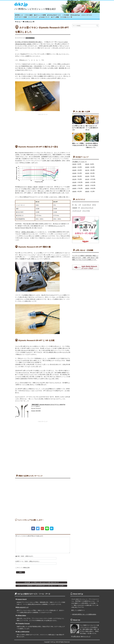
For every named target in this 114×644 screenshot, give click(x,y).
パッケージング (77, 211)
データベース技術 (21, 17)
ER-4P (35, 187)
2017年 (87, 170)
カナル (94, 205)
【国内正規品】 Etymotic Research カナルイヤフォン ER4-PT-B (48, 405)
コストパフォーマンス (87, 208)
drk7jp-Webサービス (54, 15)
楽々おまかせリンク (23, 607)
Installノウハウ (44, 17)
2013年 (87, 176)
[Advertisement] (43, 128)
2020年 (74, 167)
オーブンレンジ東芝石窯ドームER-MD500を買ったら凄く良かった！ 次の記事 (41, 586)
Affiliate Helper (22, 615)
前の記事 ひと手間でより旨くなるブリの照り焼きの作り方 (42, 582)
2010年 (74, 182)
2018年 (74, 170)
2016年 (74, 173)
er (73, 205)
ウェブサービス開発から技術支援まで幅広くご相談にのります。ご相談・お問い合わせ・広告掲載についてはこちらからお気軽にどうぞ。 (85, 258)
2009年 (87, 182)
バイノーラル (86, 211)
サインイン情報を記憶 (23, 568)
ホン (76, 205)
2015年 (87, 173)
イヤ (80, 205)
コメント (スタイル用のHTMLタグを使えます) (29, 536)
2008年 (74, 185)
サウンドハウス (58, 226)
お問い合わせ (77, 636)
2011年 (87, 179)
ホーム (19, 22)
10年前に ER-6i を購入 (28, 232)
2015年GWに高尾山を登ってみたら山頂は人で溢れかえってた (92, 145)
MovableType (75, 15)
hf (79, 208)
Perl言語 (66, 15)
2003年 (87, 191)
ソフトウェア (33, 17)
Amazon (33, 411)
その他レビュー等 (66, 17)
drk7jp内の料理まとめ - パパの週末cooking (84, 614)
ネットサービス (87, 15)
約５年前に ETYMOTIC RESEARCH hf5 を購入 (28, 42)
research (75, 208)
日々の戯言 (29, 15)
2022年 (74, 164)
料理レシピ (19, 15)
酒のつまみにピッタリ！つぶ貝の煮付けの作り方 (92, 128)
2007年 (87, 185)
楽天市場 (38, 411)
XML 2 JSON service (23, 632)
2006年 (74, 188)
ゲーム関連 (55, 17)
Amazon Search (22, 599)
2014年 (74, 176)
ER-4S (30, 187)
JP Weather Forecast (23, 623)
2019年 (87, 167)
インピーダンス (87, 205)
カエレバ (38, 406)
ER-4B (41, 187)
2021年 (87, 164)
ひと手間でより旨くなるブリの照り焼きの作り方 (78, 128)
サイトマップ (87, 636)
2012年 (74, 179)
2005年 (87, 188)
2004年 (74, 191)
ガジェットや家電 (40, 15)
